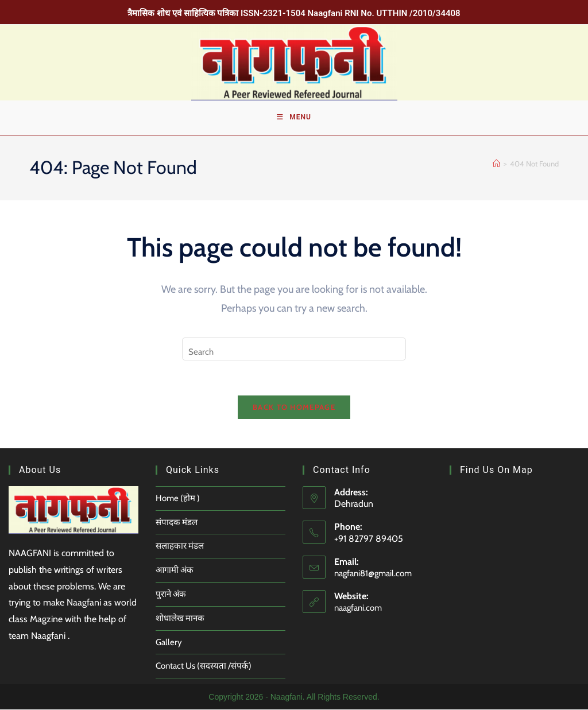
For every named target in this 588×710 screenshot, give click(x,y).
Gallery (169, 642)
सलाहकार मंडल (180, 546)
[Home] (496, 164)
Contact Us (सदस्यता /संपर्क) (204, 666)
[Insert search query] (294, 349)
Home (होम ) (178, 498)
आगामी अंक (175, 571)
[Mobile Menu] (294, 118)
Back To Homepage (294, 407)
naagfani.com (358, 608)
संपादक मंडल (177, 522)
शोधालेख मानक (180, 618)
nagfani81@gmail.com (373, 573)
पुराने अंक (171, 594)
